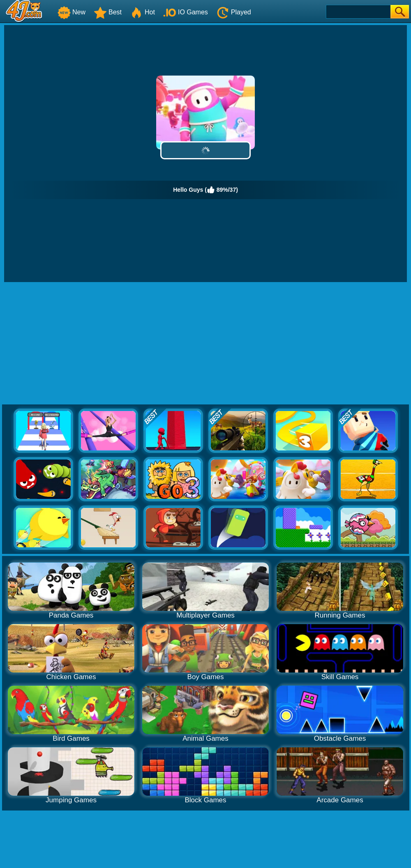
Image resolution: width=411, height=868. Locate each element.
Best (108, 12)
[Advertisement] (206, 344)
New (72, 12)
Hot (142, 12)
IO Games (186, 12)
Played (234, 12)
